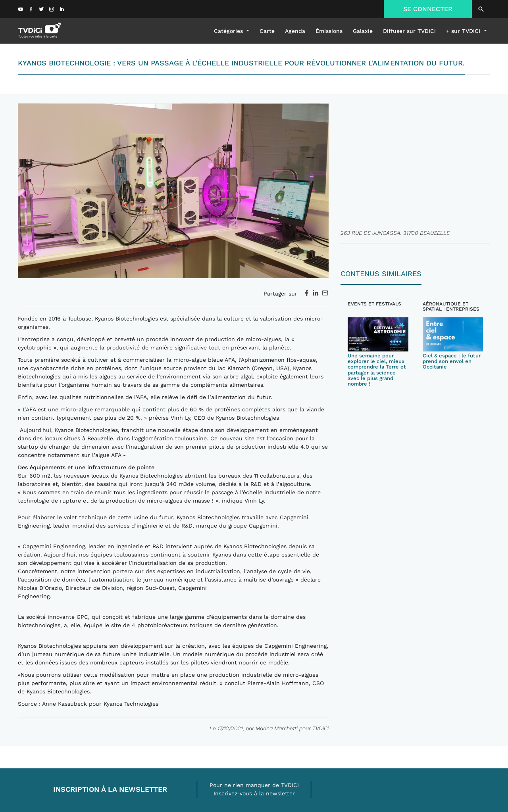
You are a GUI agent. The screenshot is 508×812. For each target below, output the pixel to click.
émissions (329, 31)
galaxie (363, 31)
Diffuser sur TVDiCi (409, 31)
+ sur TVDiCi (464, 31)
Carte (267, 31)
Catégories (229, 31)
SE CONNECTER (428, 9)
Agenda (295, 31)
